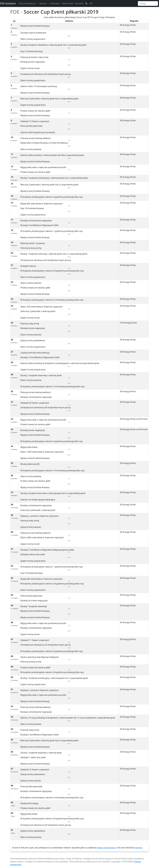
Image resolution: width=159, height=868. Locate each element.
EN (91, 3)
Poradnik (79, 3)
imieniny (138, 848)
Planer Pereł (68, 3)
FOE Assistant (8, 3)
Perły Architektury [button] (27, 3)
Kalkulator (55, 3)
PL (86, 3)
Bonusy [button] (43, 3)
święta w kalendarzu (107, 848)
